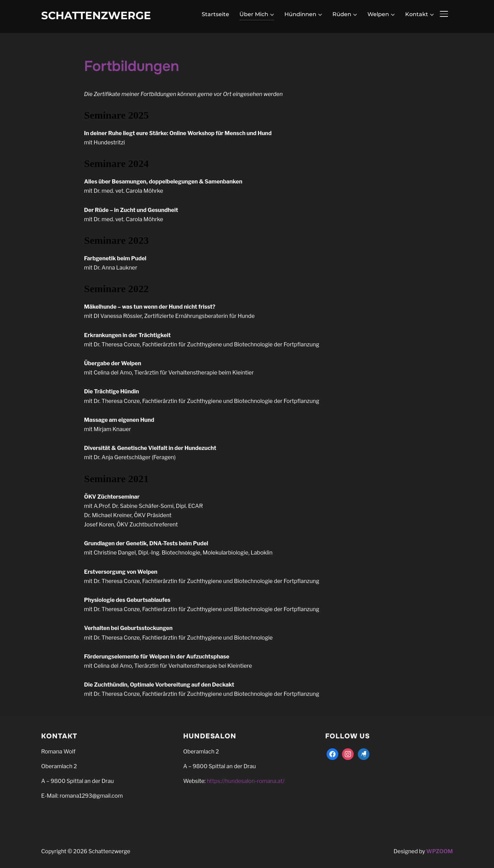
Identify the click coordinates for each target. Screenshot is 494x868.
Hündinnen (300, 14)
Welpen (378, 14)
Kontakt (417, 14)
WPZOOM (440, 851)
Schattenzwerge (96, 15)
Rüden (342, 14)
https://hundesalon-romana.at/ (246, 781)
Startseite (215, 14)
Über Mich (254, 14)
